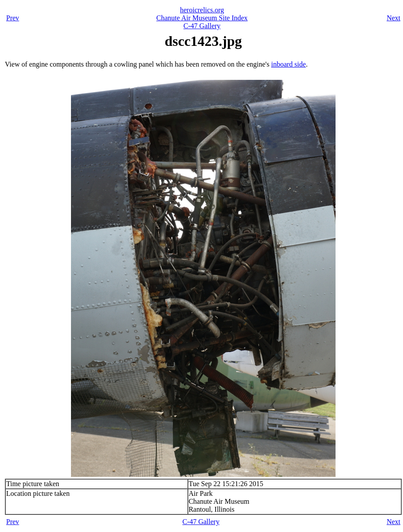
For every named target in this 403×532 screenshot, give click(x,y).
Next (394, 18)
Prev (13, 18)
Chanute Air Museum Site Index (202, 18)
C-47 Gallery (202, 26)
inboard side (289, 64)
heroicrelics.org (202, 10)
